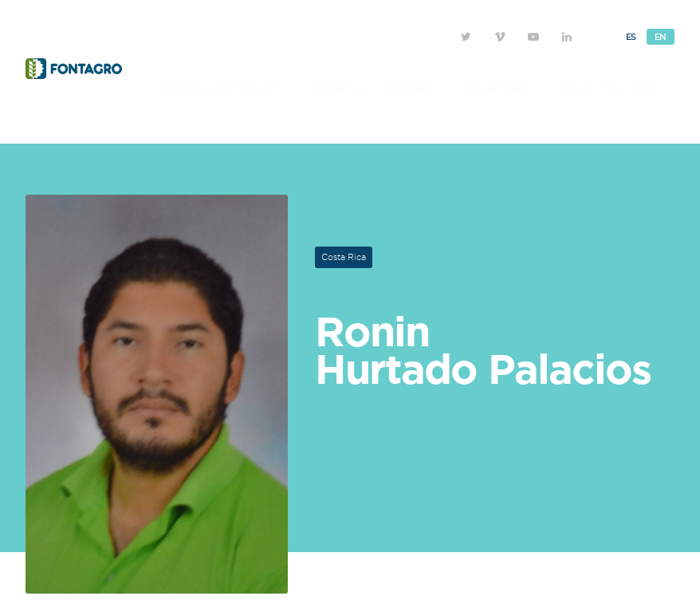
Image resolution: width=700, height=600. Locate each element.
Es (631, 37)
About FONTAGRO (610, 89)
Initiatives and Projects (222, 89)
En (661, 37)
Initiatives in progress (373, 89)
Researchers (495, 89)
